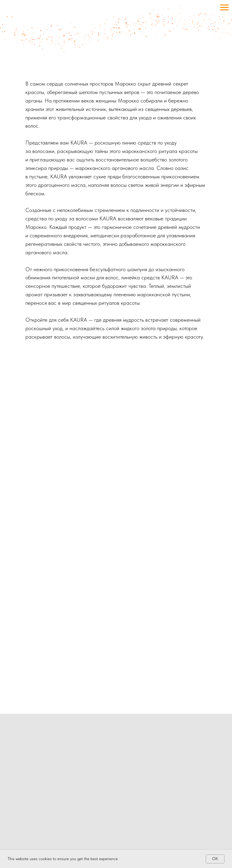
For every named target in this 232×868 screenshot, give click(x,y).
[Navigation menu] (224, 8)
